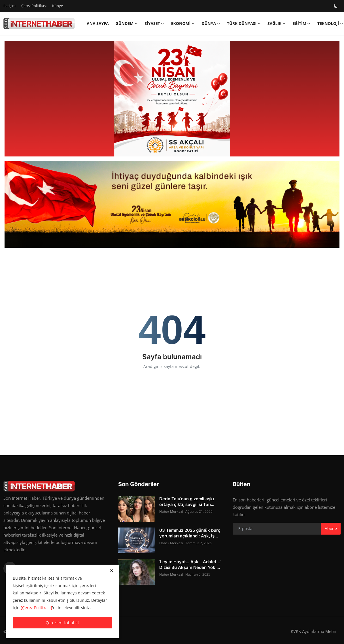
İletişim (9, 6)
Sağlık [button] (277, 24)
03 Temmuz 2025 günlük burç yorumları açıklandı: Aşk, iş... (190, 533)
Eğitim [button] (301, 24)
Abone (331, 528)
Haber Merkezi (171, 511)
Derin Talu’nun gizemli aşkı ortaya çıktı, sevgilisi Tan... (187, 502)
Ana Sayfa (98, 23)
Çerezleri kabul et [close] (62, 623)
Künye (58, 6)
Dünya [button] (211, 24)
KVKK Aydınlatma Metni (314, 631)
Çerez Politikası (34, 6)
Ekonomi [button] (183, 24)
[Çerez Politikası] (36, 608)
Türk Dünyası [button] (244, 24)
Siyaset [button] (154, 24)
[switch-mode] (336, 6)
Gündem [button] (127, 24)
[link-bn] (172, 99)
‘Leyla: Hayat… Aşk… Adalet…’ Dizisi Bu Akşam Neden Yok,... (190, 564)
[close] (112, 571)
